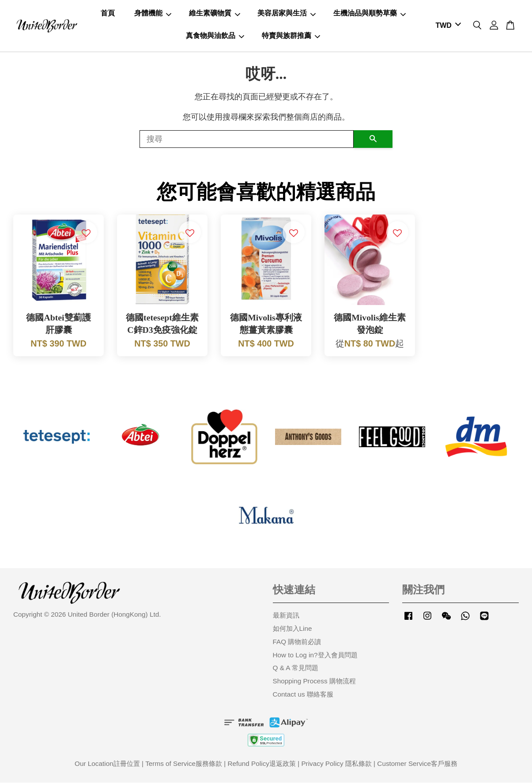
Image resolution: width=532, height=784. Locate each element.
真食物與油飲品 (215, 36)
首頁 (108, 14)
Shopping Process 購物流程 (314, 682)
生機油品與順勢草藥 (370, 14)
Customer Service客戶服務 (417, 765)
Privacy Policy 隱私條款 (336, 765)
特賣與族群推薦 (291, 36)
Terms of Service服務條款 (184, 765)
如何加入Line (292, 630)
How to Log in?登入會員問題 (315, 656)
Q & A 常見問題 (296, 669)
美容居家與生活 (287, 14)
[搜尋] (247, 140)
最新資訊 (286, 616)
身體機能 (153, 14)
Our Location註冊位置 (107, 765)
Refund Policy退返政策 (262, 765)
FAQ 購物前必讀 (297, 643)
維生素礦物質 (215, 14)
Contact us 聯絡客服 (303, 695)
